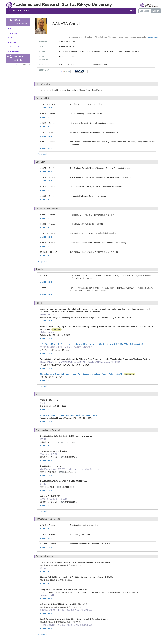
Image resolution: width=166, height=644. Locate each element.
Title (12, 38)
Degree (13, 42)
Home (132, 11)
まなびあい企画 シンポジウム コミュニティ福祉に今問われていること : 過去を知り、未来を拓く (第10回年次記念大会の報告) (91, 344)
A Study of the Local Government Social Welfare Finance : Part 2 (69, 415)
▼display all (42, 154)
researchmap (152, 37)
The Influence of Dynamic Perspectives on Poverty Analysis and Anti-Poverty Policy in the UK (82, 374)
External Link (15, 52)
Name (13, 29)
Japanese (145, 11)
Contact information (18, 47)
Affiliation (14, 33)
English (156, 11)
